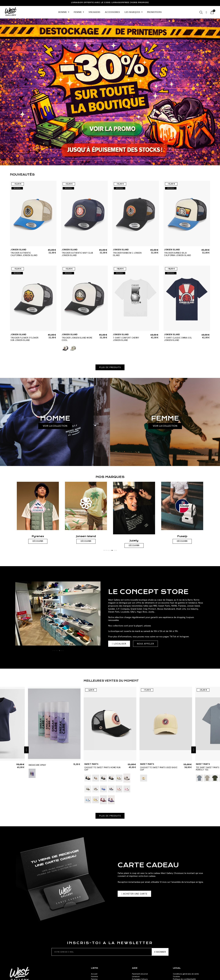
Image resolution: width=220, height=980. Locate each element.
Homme (94, 976)
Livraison (136, 976)
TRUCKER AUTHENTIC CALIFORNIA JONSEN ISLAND (26, 252)
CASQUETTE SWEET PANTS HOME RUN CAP (103, 767)
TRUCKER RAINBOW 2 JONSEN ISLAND (129, 252)
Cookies (176, 976)
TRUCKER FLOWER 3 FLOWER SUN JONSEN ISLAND (26, 337)
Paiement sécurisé (140, 974)
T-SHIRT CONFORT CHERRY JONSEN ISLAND (129, 337)
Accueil (94, 974)
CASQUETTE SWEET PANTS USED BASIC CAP (159, 767)
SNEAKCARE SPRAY (37, 765)
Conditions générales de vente (186, 974)
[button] (110, 367)
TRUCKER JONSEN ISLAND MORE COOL (78, 337)
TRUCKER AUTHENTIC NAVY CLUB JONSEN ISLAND (78, 252)
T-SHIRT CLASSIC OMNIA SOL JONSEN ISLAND (180, 337)
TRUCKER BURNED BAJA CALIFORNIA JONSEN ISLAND (180, 252)
